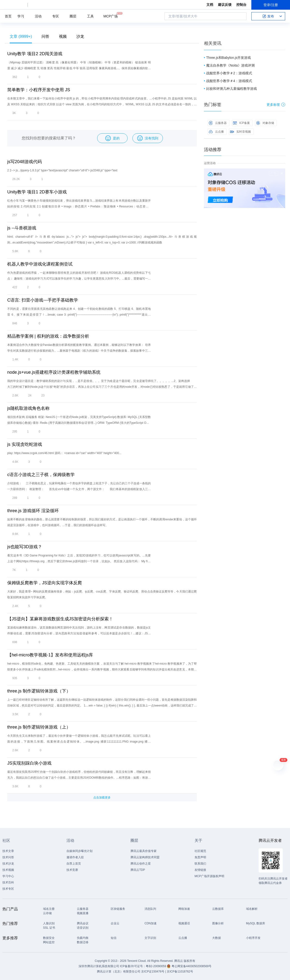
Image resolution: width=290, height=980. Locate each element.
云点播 (216, 132)
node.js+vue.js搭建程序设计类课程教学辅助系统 (54, 372)
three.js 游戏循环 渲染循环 (33, 511)
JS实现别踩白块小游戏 (29, 763)
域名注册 (49, 909)
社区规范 (200, 851)
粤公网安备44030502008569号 (192, 966)
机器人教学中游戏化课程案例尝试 (40, 264)
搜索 (241, 16)
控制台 (241, 5)
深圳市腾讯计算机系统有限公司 (99, 966)
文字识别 (150, 938)
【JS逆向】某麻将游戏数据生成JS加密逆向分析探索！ (60, 619)
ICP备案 (241, 123)
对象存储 (265, 123)
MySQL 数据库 (256, 923)
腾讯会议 (83, 923)
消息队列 (150, 909)
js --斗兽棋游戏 (22, 228)
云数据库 (218, 909)
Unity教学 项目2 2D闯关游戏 (35, 54)
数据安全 (49, 938)
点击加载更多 (102, 798)
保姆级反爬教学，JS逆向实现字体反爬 (45, 583)
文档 (210, 5)
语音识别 (83, 928)
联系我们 (200, 864)
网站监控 (49, 942)
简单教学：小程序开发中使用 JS (39, 90)
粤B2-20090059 (156, 966)
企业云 (115, 923)
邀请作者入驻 (75, 857)
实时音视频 (240, 132)
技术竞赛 (72, 870)
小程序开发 (253, 938)
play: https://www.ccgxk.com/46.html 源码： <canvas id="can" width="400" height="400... (64, 453)
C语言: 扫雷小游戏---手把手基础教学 (43, 300)
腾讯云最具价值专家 (144, 851)
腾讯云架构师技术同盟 (145, 857)
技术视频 (8, 870)
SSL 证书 (49, 928)
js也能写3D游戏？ (25, 547)
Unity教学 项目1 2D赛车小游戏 (37, 192)
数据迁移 (83, 942)
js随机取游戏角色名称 (28, 408)
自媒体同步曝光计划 (80, 851)
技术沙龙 (8, 864)
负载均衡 (83, 938)
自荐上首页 (74, 864)
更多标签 (276, 105)
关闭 (282, 173)
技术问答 (8, 857)
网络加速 (184, 909)
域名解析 (252, 909)
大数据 (217, 938)
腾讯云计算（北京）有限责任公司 (119, 972)
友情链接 (200, 870)
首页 (8, 16)
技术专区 (8, 889)
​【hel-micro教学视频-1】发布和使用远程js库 (50, 655)
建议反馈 (225, 5)
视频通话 (184, 923)
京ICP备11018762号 (180, 972)
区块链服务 (118, 909)
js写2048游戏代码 (25, 162)
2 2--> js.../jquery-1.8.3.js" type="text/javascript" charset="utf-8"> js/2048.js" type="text (62, 170)
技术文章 (8, 851)
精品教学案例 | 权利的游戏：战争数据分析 (48, 336)
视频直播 (83, 913)
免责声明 (200, 857)
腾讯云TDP (138, 870)
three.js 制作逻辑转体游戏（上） (39, 727)
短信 (114, 938)
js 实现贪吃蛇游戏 (25, 444)
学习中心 (8, 876)
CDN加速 (151, 923)
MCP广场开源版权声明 (209, 876)
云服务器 (218, 123)
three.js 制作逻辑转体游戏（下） (39, 691)
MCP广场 (111, 16)
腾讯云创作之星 (141, 864)
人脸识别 (49, 923)
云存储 (47, 913)
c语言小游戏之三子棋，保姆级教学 (41, 475)
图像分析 (218, 923)
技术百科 (8, 882)
